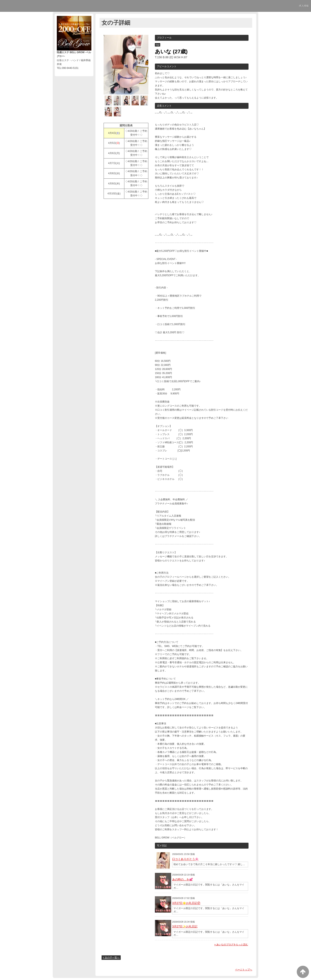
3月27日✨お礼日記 (185, 926)
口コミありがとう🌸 (185, 859)
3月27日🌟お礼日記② (186, 903)
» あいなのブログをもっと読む (231, 945)
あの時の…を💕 (182, 879)
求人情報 (304, 6)
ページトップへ (244, 970)
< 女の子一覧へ (111, 958)
